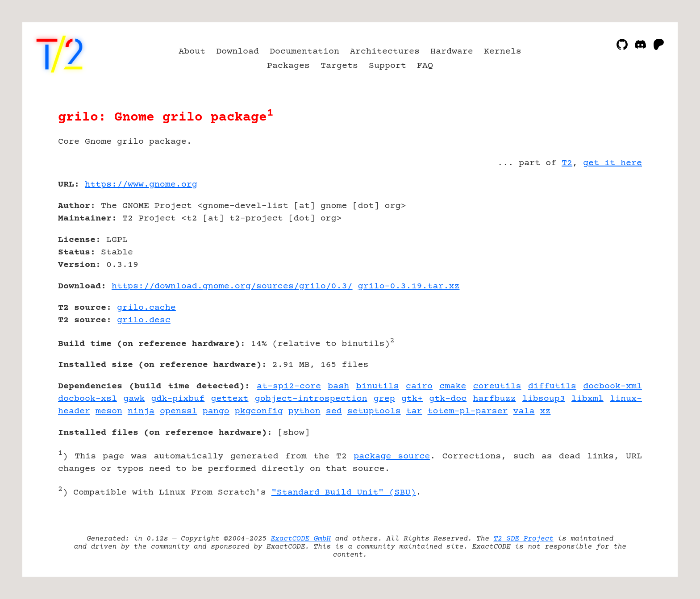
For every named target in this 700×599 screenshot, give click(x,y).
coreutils (497, 386)
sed (334, 411)
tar (414, 411)
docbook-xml (612, 386)
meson (109, 411)
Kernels (503, 52)
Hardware (452, 52)
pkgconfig (259, 411)
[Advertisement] (615, 237)
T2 (567, 163)
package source (392, 456)
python (304, 411)
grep (384, 399)
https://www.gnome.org (141, 185)
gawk (134, 399)
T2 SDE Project (523, 539)
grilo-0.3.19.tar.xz (409, 286)
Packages (288, 66)
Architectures (385, 52)
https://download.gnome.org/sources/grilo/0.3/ (232, 286)
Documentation (304, 52)
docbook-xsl (87, 399)
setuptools (374, 411)
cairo (419, 386)
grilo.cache (146, 308)
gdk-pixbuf (178, 399)
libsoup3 (544, 399)
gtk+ (412, 399)
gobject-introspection (311, 399)
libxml (587, 399)
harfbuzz (495, 399)
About (192, 52)
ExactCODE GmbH (301, 539)
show (294, 433)
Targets (339, 66)
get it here (612, 163)
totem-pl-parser (468, 411)
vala (524, 411)
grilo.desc (144, 320)
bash (338, 386)
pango (216, 411)
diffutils (552, 386)
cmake (453, 386)
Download (237, 52)
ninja (141, 411)
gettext (230, 399)
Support (387, 66)
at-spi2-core (289, 386)
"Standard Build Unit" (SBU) (344, 493)
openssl (179, 411)
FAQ (425, 66)
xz (545, 411)
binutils (378, 386)
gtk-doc (448, 399)
